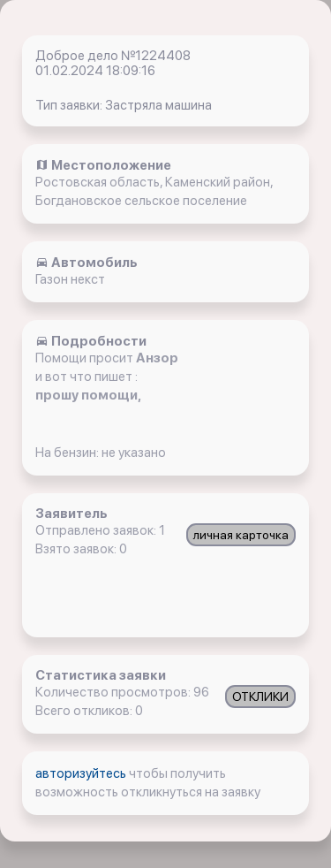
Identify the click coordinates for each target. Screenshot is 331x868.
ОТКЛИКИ (260, 697)
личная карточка (241, 535)
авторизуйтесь (82, 773)
